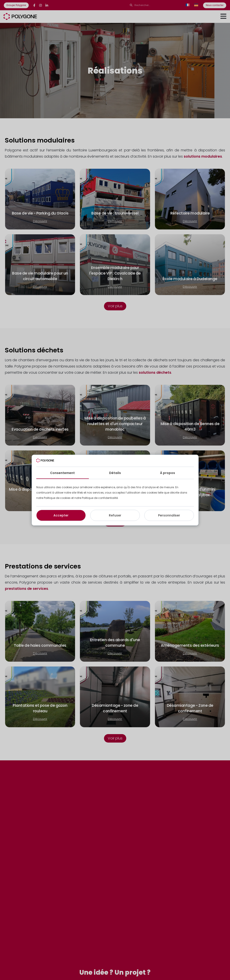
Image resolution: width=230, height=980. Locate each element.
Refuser (115, 515)
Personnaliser (169, 515)
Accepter (61, 515)
